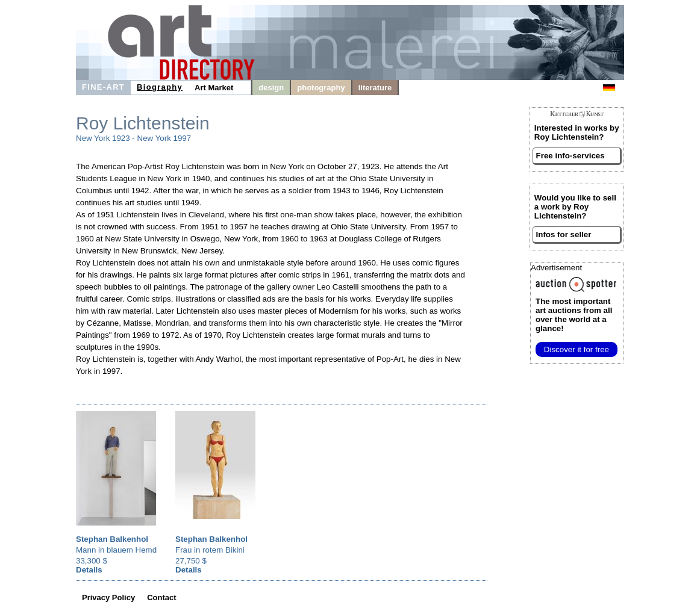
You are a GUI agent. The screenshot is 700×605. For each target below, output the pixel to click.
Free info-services (570, 156)
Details (89, 570)
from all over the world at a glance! (574, 315)
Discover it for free (577, 349)
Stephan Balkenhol (112, 539)
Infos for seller (564, 234)
